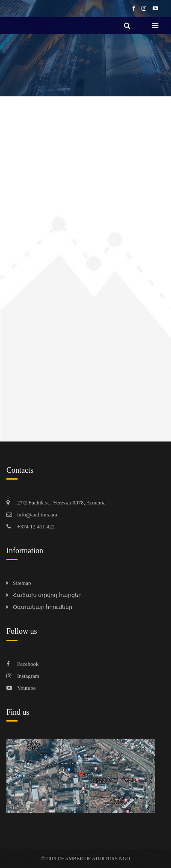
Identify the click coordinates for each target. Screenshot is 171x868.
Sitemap (22, 583)
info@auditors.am (37, 515)
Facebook (28, 664)
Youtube (26, 688)
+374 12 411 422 (36, 526)
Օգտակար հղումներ (43, 607)
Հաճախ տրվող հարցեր (47, 595)
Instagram (28, 676)
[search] (127, 26)
